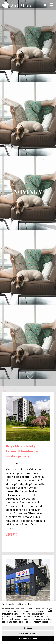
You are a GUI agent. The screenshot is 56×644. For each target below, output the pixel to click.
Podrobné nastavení (28, 633)
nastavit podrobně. (42, 622)
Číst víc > (13, 535)
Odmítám (28, 628)
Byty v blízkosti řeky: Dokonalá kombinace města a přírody (22, 451)
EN (45, 5)
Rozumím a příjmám (28, 639)
